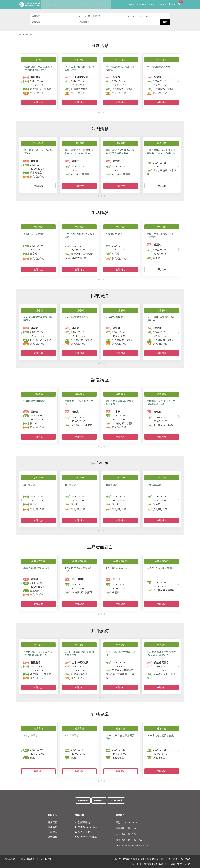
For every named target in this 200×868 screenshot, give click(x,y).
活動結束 (38, 186)
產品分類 (46, 4)
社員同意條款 (28, 859)
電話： (119, 823)
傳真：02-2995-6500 (181, 864)
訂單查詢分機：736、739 (129, 840)
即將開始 (38, 771)
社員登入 (130, 4)
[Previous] (22, 82)
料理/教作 (121, 60)
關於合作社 (91, 4)
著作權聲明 (46, 859)
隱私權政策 (10, 859)
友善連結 (53, 837)
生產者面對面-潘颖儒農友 (160, 568)
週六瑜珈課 (30, 485)
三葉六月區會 (31, 735)
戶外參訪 (38, 60)
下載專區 (53, 832)
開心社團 (38, 478)
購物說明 (163, 4)
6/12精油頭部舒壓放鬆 (159, 67)
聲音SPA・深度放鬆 (34, 234)
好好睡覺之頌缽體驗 (34, 401)
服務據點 (152, 4)
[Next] (178, 82)
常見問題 (53, 823)
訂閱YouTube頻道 (86, 837)
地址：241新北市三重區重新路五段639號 (149, 864)
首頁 (20, 34)
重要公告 (104, 4)
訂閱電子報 (82, 823)
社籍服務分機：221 (126, 828)
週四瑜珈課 (71, 485)
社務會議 (38, 728)
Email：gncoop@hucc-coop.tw (132, 846)
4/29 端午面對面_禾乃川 (119, 568)
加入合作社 (141, 4)
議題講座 (79, 143)
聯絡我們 (53, 827)
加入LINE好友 (84, 832)
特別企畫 (69, 4)
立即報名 (38, 102)
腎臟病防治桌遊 (114, 234)
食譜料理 (58, 4)
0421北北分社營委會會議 (160, 735)
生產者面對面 (38, 561)
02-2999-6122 (127, 823)
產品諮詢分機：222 (126, 834)
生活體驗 (162, 143)
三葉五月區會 (72, 735)
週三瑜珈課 (112, 485)
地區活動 (28, 34)
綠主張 (80, 4)
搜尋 (172, 4)
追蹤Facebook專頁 (86, 827)
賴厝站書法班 (154, 485)
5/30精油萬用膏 (114, 317)
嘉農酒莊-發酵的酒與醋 (36, 568)
